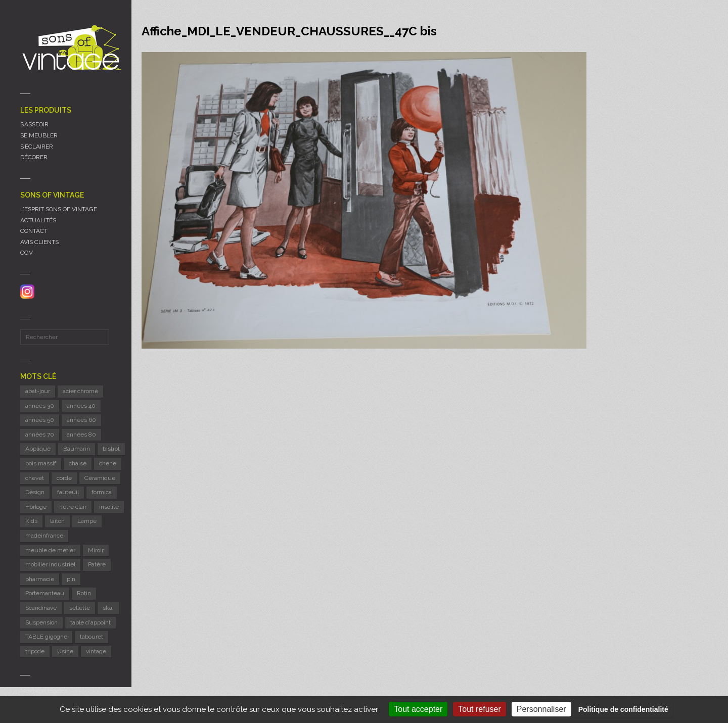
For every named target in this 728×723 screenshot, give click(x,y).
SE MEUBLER (39, 135)
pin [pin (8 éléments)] (71, 579)
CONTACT (34, 231)
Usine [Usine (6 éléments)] (65, 651)
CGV (27, 253)
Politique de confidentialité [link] (623, 709)
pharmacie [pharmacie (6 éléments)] (40, 579)
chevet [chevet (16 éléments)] (35, 478)
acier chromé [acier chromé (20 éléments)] (80, 391)
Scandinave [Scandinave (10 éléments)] (41, 608)
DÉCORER (34, 157)
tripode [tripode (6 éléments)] (35, 651)
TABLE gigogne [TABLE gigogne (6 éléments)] (46, 637)
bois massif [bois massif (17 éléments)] (41, 463)
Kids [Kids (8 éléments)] (31, 521)
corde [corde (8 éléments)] (64, 478)
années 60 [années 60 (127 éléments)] (81, 420)
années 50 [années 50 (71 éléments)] (40, 420)
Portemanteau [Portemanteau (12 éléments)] (45, 593)
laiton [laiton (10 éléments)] (57, 521)
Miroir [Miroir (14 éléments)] (96, 550)
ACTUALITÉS (38, 220)
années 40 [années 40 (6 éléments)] (81, 406)
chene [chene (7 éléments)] (108, 463)
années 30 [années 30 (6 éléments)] (40, 406)
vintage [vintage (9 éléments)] (96, 651)
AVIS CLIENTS (39, 242)
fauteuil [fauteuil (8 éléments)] (68, 492)
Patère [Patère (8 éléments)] (97, 564)
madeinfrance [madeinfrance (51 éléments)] (44, 536)
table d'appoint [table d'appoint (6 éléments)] (90, 622)
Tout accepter (418, 709)
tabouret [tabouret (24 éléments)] (92, 637)
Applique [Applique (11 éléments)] (38, 449)
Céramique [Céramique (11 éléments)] (100, 478)
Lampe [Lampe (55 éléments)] (87, 521)
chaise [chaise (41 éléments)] (78, 463)
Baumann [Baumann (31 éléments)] (77, 449)
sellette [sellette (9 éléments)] (80, 608)
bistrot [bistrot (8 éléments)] (111, 449)
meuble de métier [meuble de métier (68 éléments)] (50, 550)
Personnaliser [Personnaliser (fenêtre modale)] (541, 709)
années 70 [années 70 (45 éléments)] (40, 435)
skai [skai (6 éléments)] (108, 608)
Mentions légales (44, 691)
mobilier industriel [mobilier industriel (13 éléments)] (50, 564)
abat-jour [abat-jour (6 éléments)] (38, 391)
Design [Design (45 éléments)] (35, 492)
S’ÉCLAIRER (37, 147)
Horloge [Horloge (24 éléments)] (36, 507)
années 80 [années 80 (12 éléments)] (81, 435)
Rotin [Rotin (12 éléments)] (84, 593)
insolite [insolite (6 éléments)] (109, 507)
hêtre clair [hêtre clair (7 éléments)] (73, 507)
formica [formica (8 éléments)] (102, 492)
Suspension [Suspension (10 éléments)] (41, 622)
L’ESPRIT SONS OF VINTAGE (59, 209)
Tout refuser (479, 709)
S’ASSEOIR (34, 124)
